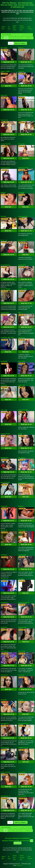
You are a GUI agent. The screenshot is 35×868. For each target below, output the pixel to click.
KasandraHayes (5, 265)
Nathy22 (3, 193)
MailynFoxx (22, 530)
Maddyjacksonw (23, 724)
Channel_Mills (22, 289)
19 (17, 38)
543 (28, 38)
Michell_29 (4, 530)
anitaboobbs (22, 265)
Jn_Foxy (21, 579)
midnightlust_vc (6, 796)
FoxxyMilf (4, 700)
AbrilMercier (4, 603)
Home (11, 43)
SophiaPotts (4, 651)
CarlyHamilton (5, 313)
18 (14, 38)
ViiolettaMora (5, 724)
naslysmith (4, 506)
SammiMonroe (23, 120)
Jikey (20, 313)
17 (10, 38)
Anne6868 (21, 193)
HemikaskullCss (6, 168)
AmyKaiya (21, 675)
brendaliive (4, 361)
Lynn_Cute (4, 410)
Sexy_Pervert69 (23, 410)
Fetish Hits (19, 865)
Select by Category (20, 43)
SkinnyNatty (22, 651)
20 (21, 38)
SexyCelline (22, 361)
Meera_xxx (4, 240)
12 (24, 35)
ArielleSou (4, 385)
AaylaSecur (22, 337)
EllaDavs (21, 506)
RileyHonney (5, 579)
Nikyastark (4, 95)
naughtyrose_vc (23, 747)
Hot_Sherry (22, 458)
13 (27, 35)
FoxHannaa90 (22, 555)
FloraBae (3, 216)
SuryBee (21, 700)
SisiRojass (4, 555)
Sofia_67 (21, 48)
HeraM (20, 434)
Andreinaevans (5, 434)
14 (31, 35)
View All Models (7, 35)
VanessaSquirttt (6, 144)
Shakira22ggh (22, 627)
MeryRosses (4, 458)
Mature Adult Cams (15, 28)
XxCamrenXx (22, 796)
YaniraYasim (4, 120)
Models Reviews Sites (22, 28)
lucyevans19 (22, 95)
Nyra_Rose (4, 48)
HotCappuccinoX (23, 168)
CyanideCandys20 (24, 603)
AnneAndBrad (22, 240)
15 (3, 38)
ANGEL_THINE (5, 71)
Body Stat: (9, 62)
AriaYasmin (4, 675)
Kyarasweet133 (23, 216)
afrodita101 (4, 627)
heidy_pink (21, 385)
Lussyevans (22, 772)
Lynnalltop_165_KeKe (7, 337)
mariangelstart (23, 482)
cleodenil (21, 71)
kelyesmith (21, 144)
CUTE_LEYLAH (5, 772)
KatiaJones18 (5, 747)
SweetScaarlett (5, 482)
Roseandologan (5, 289)
